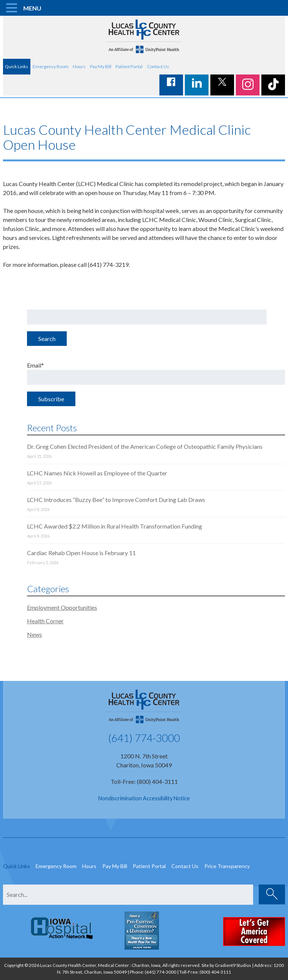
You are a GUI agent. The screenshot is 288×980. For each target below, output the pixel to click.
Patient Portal (129, 66)
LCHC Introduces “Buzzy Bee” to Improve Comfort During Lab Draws (116, 500)
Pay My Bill (101, 66)
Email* (156, 373)
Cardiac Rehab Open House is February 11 (81, 553)
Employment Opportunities (62, 607)
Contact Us (158, 66)
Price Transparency (227, 866)
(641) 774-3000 (144, 738)
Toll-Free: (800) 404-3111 (144, 781)
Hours (79, 66)
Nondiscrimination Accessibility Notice (144, 798)
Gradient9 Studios (233, 965)
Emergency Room (51, 66)
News (34, 634)
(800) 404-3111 (215, 972)
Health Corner (45, 621)
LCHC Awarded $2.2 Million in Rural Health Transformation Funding (115, 526)
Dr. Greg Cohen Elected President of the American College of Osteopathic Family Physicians (145, 446)
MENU (32, 8)
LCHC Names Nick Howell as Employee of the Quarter (97, 473)
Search (47, 339)
